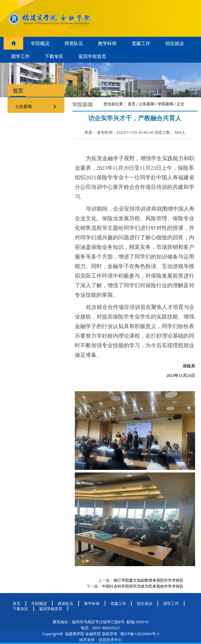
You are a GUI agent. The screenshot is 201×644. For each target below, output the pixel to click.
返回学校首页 (92, 56)
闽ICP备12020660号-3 (139, 634)
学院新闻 (166, 104)
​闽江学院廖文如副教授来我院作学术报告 (148, 580)
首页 (132, 104)
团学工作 (20, 56)
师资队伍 (74, 43)
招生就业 (175, 43)
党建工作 (141, 43)
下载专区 (54, 56)
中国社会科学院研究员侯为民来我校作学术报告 (143, 586)
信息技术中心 (110, 640)
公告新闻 (24, 106)
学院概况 (40, 43)
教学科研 (107, 43)
